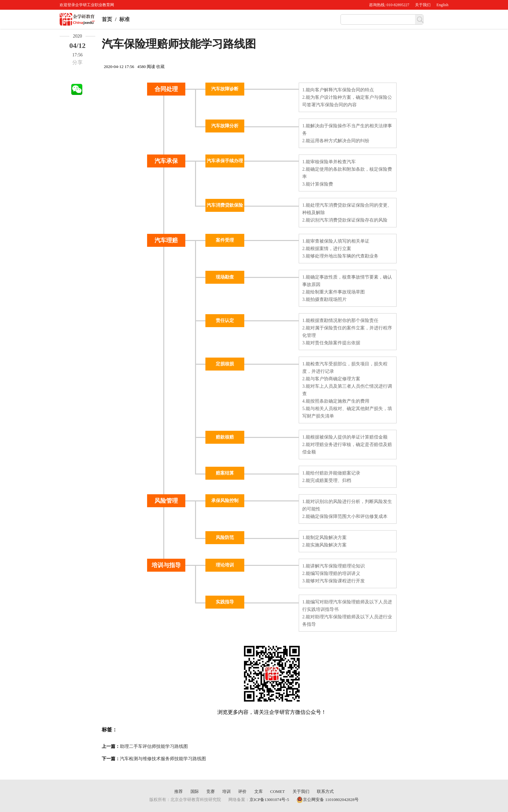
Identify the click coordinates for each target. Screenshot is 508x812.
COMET (278, 791)
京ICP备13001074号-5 (269, 800)
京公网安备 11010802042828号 (328, 800)
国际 (195, 791)
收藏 (160, 67)
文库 (259, 791)
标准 (124, 19)
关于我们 (423, 5)
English (442, 5)
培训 (226, 791)
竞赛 (211, 791)
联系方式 (325, 791)
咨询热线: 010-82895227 (389, 5)
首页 (107, 19)
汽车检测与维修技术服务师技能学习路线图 (163, 759)
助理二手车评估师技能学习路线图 (154, 746)
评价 (242, 791)
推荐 (179, 791)
